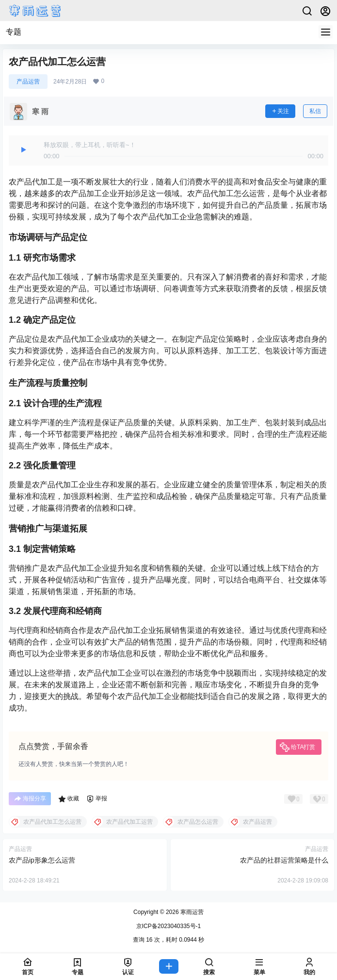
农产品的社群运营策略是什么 (284, 860)
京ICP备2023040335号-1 (168, 926)
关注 (280, 111)
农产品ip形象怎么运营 (42, 860)
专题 (14, 32)
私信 (315, 111)
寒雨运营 (191, 912)
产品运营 (28, 82)
